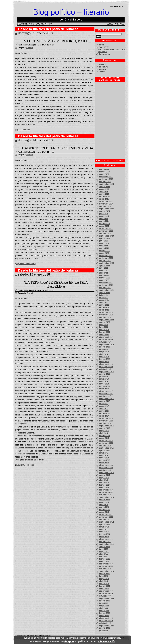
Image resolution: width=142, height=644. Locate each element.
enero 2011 (104, 561)
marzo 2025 (104, 194)
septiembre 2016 (106, 426)
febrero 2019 (105, 359)
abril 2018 (103, 381)
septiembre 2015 (106, 448)
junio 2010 (104, 576)
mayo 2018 (104, 379)
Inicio (102, 45)
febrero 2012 (105, 534)
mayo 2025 (104, 189)
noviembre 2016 (106, 421)
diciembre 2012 (106, 515)
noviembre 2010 (106, 566)
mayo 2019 (104, 352)
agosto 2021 (105, 293)
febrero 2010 (105, 586)
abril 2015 (103, 455)
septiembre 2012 (106, 522)
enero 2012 (104, 537)
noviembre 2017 (106, 394)
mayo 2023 (104, 243)
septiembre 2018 (106, 372)
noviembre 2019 (106, 339)
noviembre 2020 (106, 315)
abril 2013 (103, 505)
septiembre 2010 (106, 571)
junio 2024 (104, 214)
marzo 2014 (104, 482)
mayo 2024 (104, 216)
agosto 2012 (105, 524)
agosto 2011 (105, 547)
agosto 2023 (105, 238)
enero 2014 (104, 487)
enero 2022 (104, 280)
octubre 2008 (105, 623)
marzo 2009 (104, 611)
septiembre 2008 (106, 626)
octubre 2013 (105, 495)
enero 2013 (104, 512)
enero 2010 (104, 589)
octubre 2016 (105, 423)
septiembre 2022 (106, 263)
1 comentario (24, 129)
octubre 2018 (105, 369)
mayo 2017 (104, 406)
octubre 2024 (105, 206)
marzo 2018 (104, 384)
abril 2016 (103, 433)
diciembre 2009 (106, 591)
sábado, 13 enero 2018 (34, 274)
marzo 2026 (104, 169)
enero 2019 (104, 362)
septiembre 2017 (106, 399)
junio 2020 (104, 327)
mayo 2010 (104, 579)
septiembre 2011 (106, 544)
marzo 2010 (104, 584)
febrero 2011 (105, 559)
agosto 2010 (105, 574)
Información (105, 54)
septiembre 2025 (106, 184)
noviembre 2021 (106, 285)
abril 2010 (103, 581)
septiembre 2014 (106, 473)
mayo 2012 (104, 527)
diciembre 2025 (106, 177)
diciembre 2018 (106, 364)
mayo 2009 (104, 606)
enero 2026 (104, 174)
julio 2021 (103, 295)
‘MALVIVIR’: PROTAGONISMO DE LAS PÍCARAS (112, 49)
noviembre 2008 (106, 621)
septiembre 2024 (106, 209)
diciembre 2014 (106, 465)
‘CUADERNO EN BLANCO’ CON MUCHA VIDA (56, 148)
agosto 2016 (105, 428)
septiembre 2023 (106, 236)
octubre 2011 (105, 542)
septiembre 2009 (106, 598)
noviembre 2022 (106, 258)
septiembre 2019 (106, 344)
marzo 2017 (104, 411)
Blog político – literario (71, 12)
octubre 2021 (105, 288)
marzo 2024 (104, 221)
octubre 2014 (105, 470)
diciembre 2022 (106, 256)
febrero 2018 (105, 386)
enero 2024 (104, 226)
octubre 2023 (105, 233)
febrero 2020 (105, 332)
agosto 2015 (105, 450)
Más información (106, 641)
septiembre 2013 (106, 497)
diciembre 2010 (106, 564)
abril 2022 (103, 273)
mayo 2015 (104, 453)
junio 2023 (104, 241)
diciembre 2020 (106, 312)
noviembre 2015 (106, 443)
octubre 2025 (105, 182)
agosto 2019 (105, 347)
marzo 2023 (104, 248)
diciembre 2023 (106, 229)
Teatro (102, 72)
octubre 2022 (105, 261)
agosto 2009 (105, 601)
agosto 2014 (105, 475)
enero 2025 (104, 199)
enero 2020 (104, 335)
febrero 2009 (105, 613)
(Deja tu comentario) (27, 264)
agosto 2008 (105, 628)
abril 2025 (103, 192)
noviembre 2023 (106, 231)
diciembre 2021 (106, 283)
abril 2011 (103, 554)
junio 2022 (104, 268)
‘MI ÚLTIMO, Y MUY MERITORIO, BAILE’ (56, 41)
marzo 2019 (104, 357)
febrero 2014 (105, 485)
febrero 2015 (105, 460)
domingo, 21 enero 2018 (35, 33)
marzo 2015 (104, 458)
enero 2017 (104, 416)
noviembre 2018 (106, 367)
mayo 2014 (104, 478)
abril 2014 (103, 480)
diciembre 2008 (106, 618)
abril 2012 (103, 529)
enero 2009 (104, 616)
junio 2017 (104, 404)
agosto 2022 (105, 266)
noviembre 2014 (106, 468)
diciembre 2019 (106, 337)
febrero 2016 (105, 436)
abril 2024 (103, 219)
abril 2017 (103, 409)
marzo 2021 (104, 305)
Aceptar (69, 641)
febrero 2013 (105, 510)
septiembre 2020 (106, 320)
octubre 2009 (105, 596)
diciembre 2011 (106, 539)
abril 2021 (103, 303)
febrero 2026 (105, 172)
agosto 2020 (105, 322)
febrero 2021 (105, 307)
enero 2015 (104, 463)
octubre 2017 (105, 396)
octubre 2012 (105, 519)
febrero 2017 (105, 413)
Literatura (103, 67)
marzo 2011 (104, 556)
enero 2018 (104, 389)
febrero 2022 (105, 278)
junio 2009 (104, 603)
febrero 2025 (105, 196)
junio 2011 (104, 549)
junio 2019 (104, 349)
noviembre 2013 (106, 492)
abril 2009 (103, 608)
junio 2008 (104, 630)
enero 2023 (104, 253)
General (30, 48)
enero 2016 (104, 438)
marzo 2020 (104, 330)
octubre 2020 (105, 317)
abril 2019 (103, 354)
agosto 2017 (105, 401)
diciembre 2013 (106, 490)
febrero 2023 (105, 251)
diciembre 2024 (106, 201)
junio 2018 (104, 376)
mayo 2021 (104, 300)
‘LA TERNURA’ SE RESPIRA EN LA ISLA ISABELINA (56, 284)
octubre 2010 (105, 569)
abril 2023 (103, 246)
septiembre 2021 (106, 290)
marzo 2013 (104, 507)
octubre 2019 (105, 342)
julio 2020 (103, 325)
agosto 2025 (105, 187)
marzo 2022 (104, 275)
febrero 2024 (105, 224)
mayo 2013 (104, 502)
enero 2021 (104, 310)
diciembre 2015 (106, 441)
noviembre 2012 (106, 517)
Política (103, 69)
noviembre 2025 (106, 179)
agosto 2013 (105, 500)
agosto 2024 (105, 211)
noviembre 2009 (106, 593)
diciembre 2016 (106, 418)
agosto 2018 (105, 374)
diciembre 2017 (106, 391)
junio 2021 (104, 298)
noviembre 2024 (106, 204)
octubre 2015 (105, 446)
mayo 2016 (104, 431)
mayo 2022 (104, 270)
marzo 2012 (104, 532)
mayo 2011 (104, 552)
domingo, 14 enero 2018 (35, 140)
